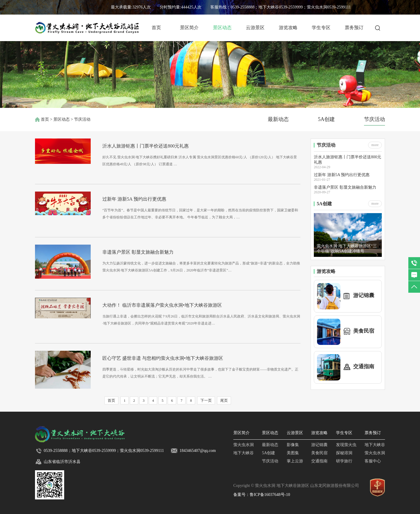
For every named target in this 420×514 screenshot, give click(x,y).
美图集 (293, 453)
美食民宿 (319, 453)
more (375, 145)
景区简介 (189, 28)
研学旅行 (344, 461)
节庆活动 (374, 119)
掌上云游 (295, 461)
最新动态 (278, 119)
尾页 (224, 400)
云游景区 (255, 28)
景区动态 (222, 28)
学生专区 (321, 28)
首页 (156, 28)
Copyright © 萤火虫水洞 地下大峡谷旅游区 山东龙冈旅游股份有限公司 (296, 486)
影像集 (293, 445)
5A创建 (326, 119)
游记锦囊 (319, 445)
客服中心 (373, 461)
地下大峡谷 (244, 453)
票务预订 (354, 28)
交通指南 (319, 461)
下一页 (206, 400)
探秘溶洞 (344, 453)
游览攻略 (288, 28)
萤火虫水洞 (244, 445)
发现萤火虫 (346, 445)
